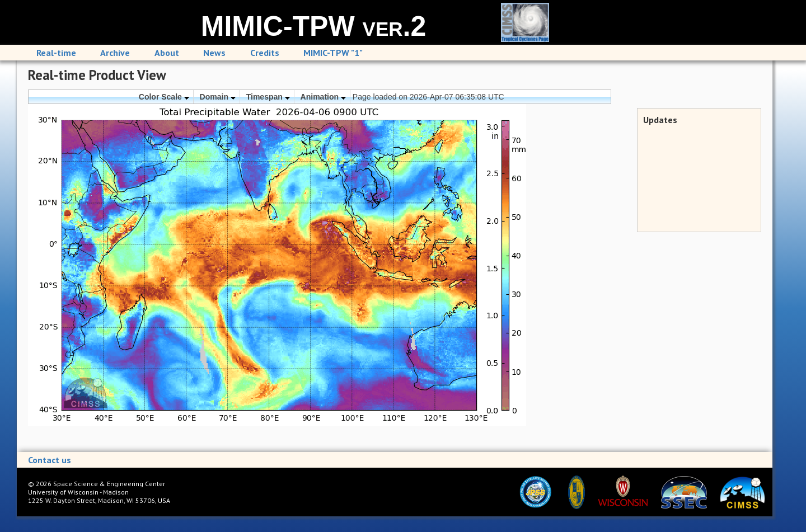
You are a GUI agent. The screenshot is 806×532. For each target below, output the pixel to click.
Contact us (50, 460)
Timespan (268, 97)
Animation (323, 97)
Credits (265, 53)
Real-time (56, 53)
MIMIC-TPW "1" (333, 53)
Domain (218, 97)
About (167, 53)
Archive (115, 53)
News (214, 53)
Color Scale (164, 97)
